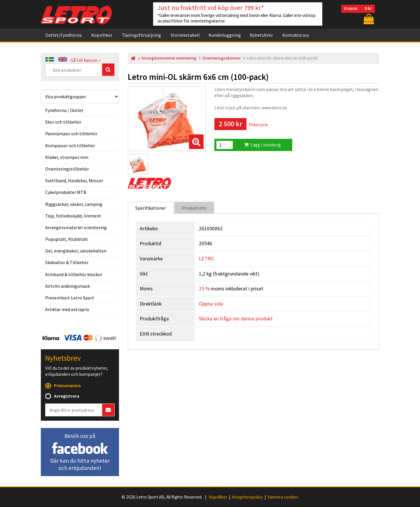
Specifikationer (151, 208)
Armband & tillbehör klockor (74, 274)
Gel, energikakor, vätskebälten (76, 251)
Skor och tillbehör (63, 122)
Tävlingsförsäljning (141, 35)
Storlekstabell (185, 35)
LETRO (206, 259)
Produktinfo (194, 208)
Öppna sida (211, 304)
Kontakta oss (296, 35)
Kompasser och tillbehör (70, 145)
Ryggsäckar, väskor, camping (74, 204)
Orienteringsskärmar (222, 58)
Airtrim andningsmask (68, 286)
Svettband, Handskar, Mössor (74, 180)
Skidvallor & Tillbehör (67, 262)
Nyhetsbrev (261, 35)
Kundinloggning (225, 35)
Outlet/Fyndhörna (63, 35)
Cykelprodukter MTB (66, 192)
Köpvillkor (102, 35)
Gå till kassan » (85, 60)
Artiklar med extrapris (67, 309)
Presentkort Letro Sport (70, 298)
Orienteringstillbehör (67, 169)
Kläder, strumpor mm (67, 157)
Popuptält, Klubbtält (67, 239)
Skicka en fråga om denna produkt (236, 319)
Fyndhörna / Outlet (64, 110)
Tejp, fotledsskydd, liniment (73, 216)
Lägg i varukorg (262, 145)
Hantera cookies (283, 497)
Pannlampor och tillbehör (71, 134)
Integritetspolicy (247, 497)
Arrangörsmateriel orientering (76, 227)
